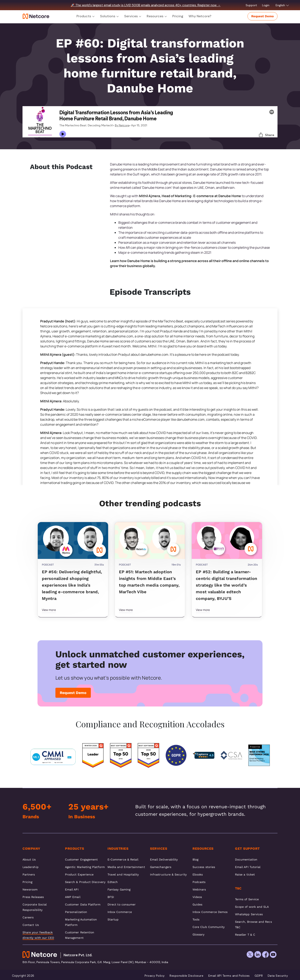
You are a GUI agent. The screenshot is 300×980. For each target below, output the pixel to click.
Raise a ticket (245, 874)
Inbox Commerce (120, 912)
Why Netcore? (200, 16)
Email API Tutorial (248, 867)
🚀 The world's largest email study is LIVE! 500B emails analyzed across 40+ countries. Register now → (146, 5)
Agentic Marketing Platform (85, 867)
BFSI (111, 897)
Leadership (31, 867)
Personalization (76, 912)
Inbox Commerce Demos (210, 912)
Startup (113, 919)
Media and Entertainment (126, 867)
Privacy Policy (155, 976)
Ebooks (198, 874)
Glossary (199, 934)
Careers (28, 917)
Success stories (204, 867)
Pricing (178, 16)
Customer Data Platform (83, 904)
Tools (196, 919)
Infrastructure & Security (168, 874)
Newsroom (30, 889)
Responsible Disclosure (186, 976)
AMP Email (73, 897)
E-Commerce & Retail (123, 859)
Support (252, 5)
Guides (197, 904)
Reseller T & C (245, 935)
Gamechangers (161, 867)
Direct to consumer (122, 904)
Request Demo (262, 16)
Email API (72, 889)
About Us (29, 859)
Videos (197, 897)
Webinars (199, 889)
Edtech (113, 882)
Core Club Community (209, 927)
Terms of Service (247, 899)
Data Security (278, 976)
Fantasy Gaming (119, 889)
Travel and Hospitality (123, 874)
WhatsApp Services (249, 914)
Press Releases (33, 897)
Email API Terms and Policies (229, 976)
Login (266, 5)
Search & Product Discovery (85, 882)
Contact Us (31, 925)
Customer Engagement (81, 859)
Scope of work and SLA (252, 907)
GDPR (259, 976)
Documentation (246, 859)
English (282, 5)
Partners (29, 874)
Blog (195, 859)
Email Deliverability (164, 859)
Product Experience (79, 874)
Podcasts (199, 882)
